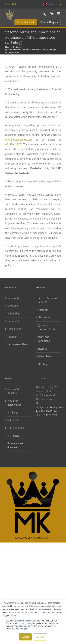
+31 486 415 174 (45, 14)
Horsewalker (14, 298)
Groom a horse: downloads (16, 445)
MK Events (13, 420)
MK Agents (44, 317)
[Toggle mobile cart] (52, 14)
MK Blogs (13, 413)
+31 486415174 (46, 411)
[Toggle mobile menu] (59, 14)
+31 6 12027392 (46, 415)
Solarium (12, 337)
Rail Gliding (14, 313)
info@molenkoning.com (19, 140)
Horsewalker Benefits (14, 391)
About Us (43, 310)
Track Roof (13, 321)
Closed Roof (14, 329)
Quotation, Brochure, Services (48, 327)
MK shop (43, 364)
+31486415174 (14, 144)
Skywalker (13, 306)
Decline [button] (40, 637)
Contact (11, 4)
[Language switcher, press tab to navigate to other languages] (52, 4)
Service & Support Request (48, 300)
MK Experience (16, 428)
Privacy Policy (45, 356)
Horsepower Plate (17, 344)
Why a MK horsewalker (14, 403)
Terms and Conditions (44, 339)
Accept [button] (25, 637)
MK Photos (13, 436)
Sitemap (42, 349)
